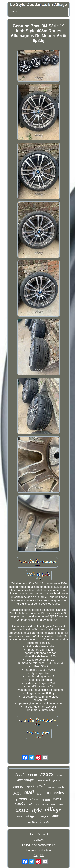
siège (30, 817)
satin (47, 822)
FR (42, 855)
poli (30, 804)
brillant (35, 821)
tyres (57, 799)
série (32, 774)
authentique (26, 780)
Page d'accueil (39, 835)
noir (20, 774)
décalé (59, 776)
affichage (18, 787)
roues (47, 774)
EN (36, 855)
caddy (61, 787)
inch (37, 804)
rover (20, 817)
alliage (53, 810)
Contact (39, 840)
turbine (40, 794)
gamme (45, 804)
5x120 (17, 793)
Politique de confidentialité (39, 845)
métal (61, 804)
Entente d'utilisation (39, 850)
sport (30, 786)
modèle (20, 804)
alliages (43, 816)
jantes (56, 816)
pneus (22, 799)
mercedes (55, 793)
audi (29, 792)
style (37, 810)
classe (34, 799)
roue (53, 804)
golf (41, 786)
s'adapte (46, 800)
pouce (57, 780)
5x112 (22, 810)
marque (52, 787)
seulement (44, 780)
